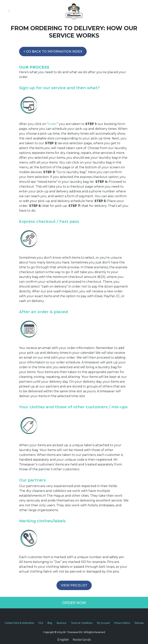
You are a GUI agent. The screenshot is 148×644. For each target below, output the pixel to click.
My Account (103, 623)
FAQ (41, 623)
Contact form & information (19, 623)
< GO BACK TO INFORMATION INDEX (53, 52)
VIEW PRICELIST (74, 585)
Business (61, 623)
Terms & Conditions (82, 623)
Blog (50, 623)
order (53, 124)
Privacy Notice (122, 623)
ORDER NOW (74, 603)
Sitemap (139, 623)
